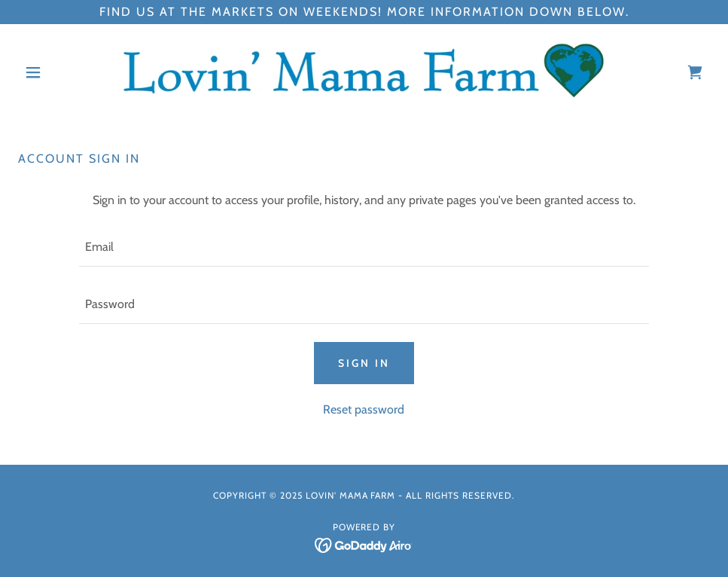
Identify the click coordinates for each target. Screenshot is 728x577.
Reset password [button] (364, 409)
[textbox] (364, 247)
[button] (70, 72)
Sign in (364, 363)
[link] (364, 72)
